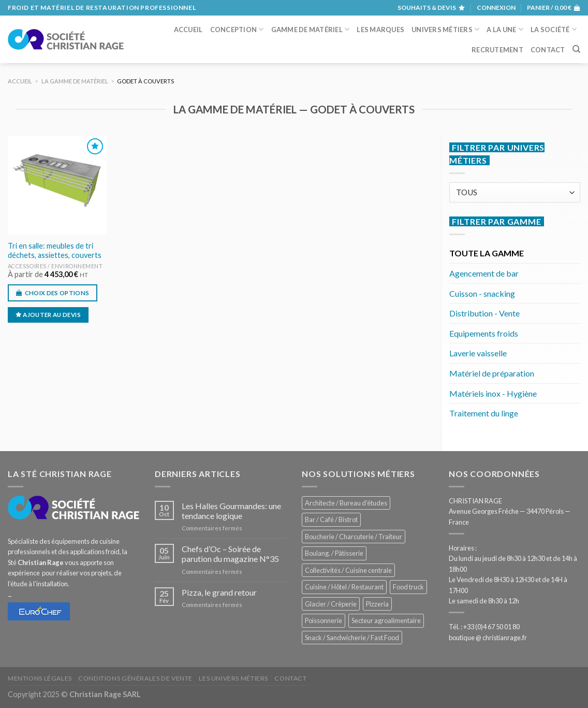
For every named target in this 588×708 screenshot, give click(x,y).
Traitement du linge (484, 413)
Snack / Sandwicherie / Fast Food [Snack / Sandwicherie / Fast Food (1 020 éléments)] (352, 638)
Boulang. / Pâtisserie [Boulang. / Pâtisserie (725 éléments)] (334, 553)
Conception (237, 29)
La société (554, 29)
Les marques (380, 30)
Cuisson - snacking (482, 293)
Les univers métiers (233, 678)
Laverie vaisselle (478, 353)
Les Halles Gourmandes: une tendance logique (231, 511)
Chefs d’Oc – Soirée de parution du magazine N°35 (230, 554)
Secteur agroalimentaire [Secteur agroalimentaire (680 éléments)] (386, 620)
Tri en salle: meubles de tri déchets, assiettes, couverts (55, 251)
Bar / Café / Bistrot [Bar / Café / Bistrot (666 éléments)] (331, 519)
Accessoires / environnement (55, 266)
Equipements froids (484, 333)
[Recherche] (576, 49)
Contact (548, 50)
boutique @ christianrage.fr (488, 638)
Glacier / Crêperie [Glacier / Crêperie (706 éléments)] (331, 604)
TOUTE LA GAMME (487, 253)
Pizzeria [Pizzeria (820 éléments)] (377, 604)
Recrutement (497, 50)
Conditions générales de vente (135, 678)
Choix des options (57, 293)
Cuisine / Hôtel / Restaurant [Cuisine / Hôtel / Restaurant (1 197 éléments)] (344, 587)
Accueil (188, 30)
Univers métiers (445, 29)
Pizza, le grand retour (219, 592)
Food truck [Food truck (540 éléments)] (408, 587)
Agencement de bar (484, 273)
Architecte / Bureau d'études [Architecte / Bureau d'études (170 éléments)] (346, 503)
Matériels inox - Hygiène (493, 393)
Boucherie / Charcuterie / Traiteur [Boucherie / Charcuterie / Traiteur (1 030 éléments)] (354, 537)
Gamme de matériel (311, 29)
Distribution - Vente (484, 313)
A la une (505, 29)
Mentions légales (40, 678)
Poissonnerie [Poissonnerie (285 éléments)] (324, 620)
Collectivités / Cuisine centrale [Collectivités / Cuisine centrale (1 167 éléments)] (348, 570)
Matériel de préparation (492, 373)
